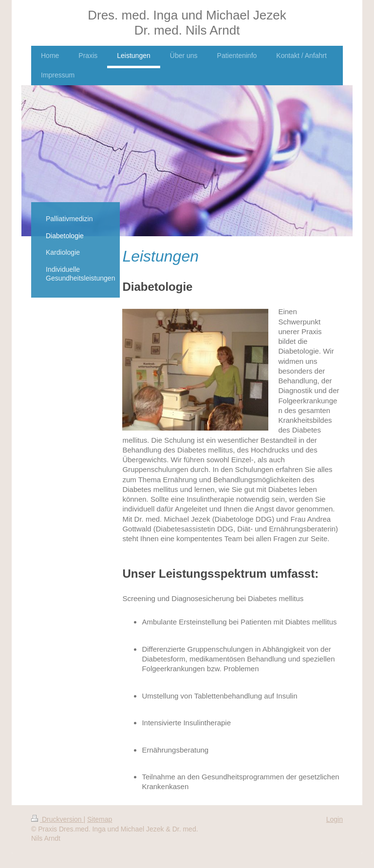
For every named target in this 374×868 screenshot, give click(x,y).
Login (335, 819)
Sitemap (100, 819)
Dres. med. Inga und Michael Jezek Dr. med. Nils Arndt (187, 23)
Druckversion (57, 819)
